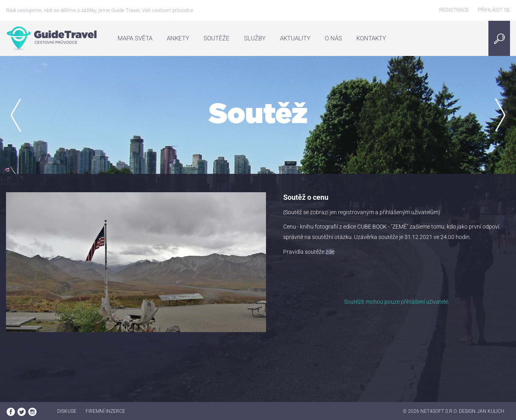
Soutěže (217, 38)
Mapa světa (135, 38)
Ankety (178, 38)
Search (502, 38)
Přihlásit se (494, 10)
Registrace (454, 10)
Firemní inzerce (105, 411)
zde (330, 252)
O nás (333, 38)
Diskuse (67, 411)
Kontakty (371, 38)
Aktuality (295, 38)
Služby (255, 38)
